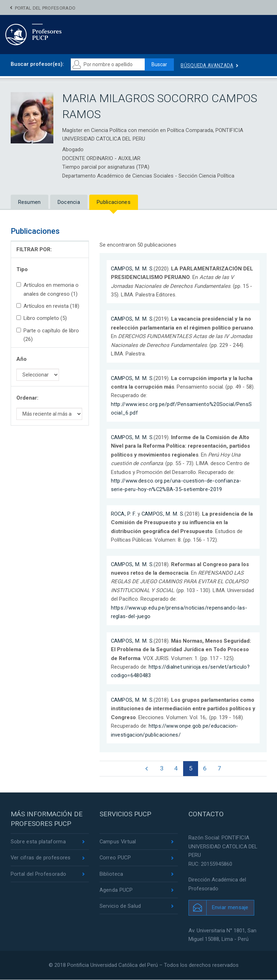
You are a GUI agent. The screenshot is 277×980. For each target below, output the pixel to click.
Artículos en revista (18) (48, 306)
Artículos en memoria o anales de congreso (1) (47, 289)
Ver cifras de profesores (41, 858)
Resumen (30, 202)
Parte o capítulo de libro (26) (48, 335)
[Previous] (146, 769)
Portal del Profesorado (45, 8)
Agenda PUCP (116, 891)
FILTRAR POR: (34, 249)
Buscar (160, 64)
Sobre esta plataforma (38, 842)
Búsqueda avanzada (209, 65)
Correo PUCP (116, 858)
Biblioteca (111, 875)
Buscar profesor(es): (37, 64)
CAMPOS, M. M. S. (133, 269)
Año (22, 359)
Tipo (22, 269)
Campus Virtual (118, 842)
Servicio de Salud (120, 907)
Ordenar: (27, 398)
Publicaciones (114, 202)
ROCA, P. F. (124, 514)
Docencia (69, 202)
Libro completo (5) (42, 318)
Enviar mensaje (230, 908)
